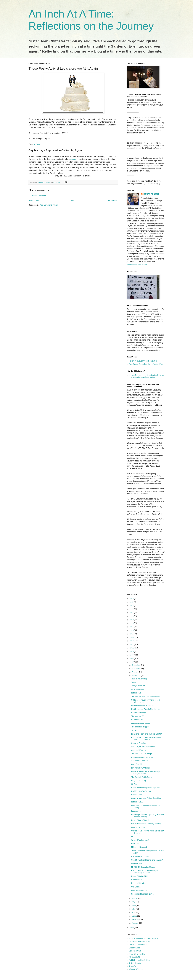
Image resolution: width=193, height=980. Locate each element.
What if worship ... (138, 689)
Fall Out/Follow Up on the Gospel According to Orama (145, 872)
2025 (132, 599)
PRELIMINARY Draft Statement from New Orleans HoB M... (146, 738)
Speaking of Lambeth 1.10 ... (143, 894)
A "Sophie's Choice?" (140, 761)
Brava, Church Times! (140, 820)
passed (73, 159)
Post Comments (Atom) (49, 205)
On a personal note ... (140, 890)
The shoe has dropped (140, 727)
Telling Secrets (135, 963)
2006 (132, 927)
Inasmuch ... (136, 811)
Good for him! (137, 863)
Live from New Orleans (140, 768)
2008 (132, 658)
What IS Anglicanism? (140, 840)
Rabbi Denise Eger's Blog (139, 960)
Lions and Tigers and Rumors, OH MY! (147, 734)
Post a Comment (39, 195)
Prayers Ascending (139, 781)
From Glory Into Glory (138, 954)
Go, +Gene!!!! (137, 764)
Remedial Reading (139, 883)
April (134, 913)
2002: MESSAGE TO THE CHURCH (144, 939)
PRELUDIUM (134, 957)
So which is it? (137, 720)
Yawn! (134, 682)
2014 (132, 637)
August (135, 898)
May (134, 909)
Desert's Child (135, 948)
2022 (132, 609)
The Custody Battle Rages (142, 777)
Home (74, 201)
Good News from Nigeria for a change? (147, 860)
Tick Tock (135, 730)
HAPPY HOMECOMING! (141, 791)
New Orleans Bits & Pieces (142, 757)
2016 (132, 630)
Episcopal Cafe (135, 951)
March (134, 916)
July (134, 902)
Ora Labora (136, 887)
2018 (132, 623)
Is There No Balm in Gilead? (143, 706)
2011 (132, 648)
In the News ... (137, 802)
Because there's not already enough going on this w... (146, 772)
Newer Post (34, 201)
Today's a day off (138, 686)
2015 (132, 634)
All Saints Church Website (139, 942)
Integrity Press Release (141, 723)
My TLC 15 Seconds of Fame (143, 867)
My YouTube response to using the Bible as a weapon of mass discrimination (146, 376)
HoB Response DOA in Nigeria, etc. (146, 709)
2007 (132, 662)
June (134, 905)
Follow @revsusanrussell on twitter (143, 361)
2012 (132, 644)
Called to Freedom (139, 743)
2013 (132, 641)
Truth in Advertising (139, 679)
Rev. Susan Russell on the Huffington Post (146, 364)
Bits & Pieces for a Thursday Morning (146, 824)
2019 (132, 620)
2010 (132, 652)
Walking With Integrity (138, 969)
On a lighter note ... (139, 827)
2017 (132, 627)
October (135, 672)
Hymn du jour (137, 795)
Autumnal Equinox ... (140, 750)
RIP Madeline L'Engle (140, 856)
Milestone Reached (139, 847)
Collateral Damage (139, 713)
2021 (132, 613)
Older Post (113, 201)
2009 (132, 655)
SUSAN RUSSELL (152, 194)
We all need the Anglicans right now (146, 788)
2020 (132, 616)
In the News (136, 693)
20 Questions (137, 784)
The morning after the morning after (146, 697)
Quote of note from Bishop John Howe (147, 798)
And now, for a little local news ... (144, 747)
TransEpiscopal (135, 966)
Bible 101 (135, 844)
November (136, 669)
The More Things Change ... (142, 754)
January (135, 923)
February (136, 919)
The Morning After (138, 716)
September (136, 676)
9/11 (133, 837)
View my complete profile (137, 265)
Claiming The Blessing (138, 945)
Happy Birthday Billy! (140, 876)
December (136, 665)
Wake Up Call (137, 880)
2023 (132, 605)
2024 (132, 602)
